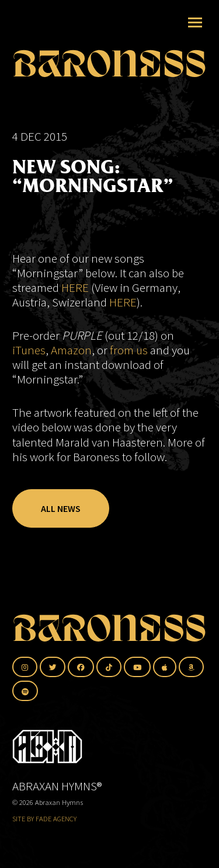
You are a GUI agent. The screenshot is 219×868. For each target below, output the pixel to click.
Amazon (71, 350)
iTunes (29, 350)
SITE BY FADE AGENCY (44, 819)
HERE (75, 287)
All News (61, 508)
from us (129, 350)
